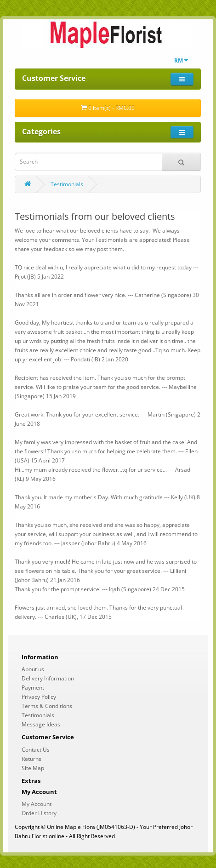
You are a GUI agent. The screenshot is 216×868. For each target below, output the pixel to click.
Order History (39, 813)
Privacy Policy (39, 697)
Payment (33, 688)
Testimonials (67, 184)
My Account (37, 804)
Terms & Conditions (47, 706)
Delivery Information (48, 678)
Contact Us (36, 750)
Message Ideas (41, 724)
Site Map (33, 768)
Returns (31, 759)
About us (33, 669)
